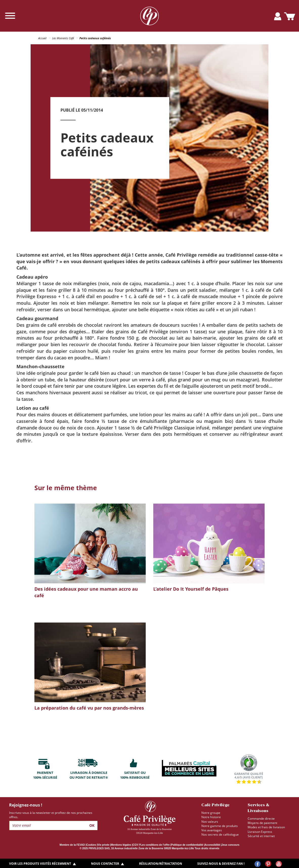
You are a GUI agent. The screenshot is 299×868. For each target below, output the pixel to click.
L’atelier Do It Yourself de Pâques (191, 589)
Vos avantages (212, 830)
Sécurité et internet (261, 836)
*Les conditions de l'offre (155, 845)
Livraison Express (260, 832)
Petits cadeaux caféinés (95, 38)
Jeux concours (231, 845)
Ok (92, 825)
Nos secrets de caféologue (220, 834)
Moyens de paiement (262, 823)
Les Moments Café (63, 38)
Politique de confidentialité (187, 845)
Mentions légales (121, 845)
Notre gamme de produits (220, 826)
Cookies (91, 845)
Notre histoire (211, 817)
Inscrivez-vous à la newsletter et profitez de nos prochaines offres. (51, 815)
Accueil (42, 38)
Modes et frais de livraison (266, 827)
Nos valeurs (210, 822)
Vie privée (104, 845)
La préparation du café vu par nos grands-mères (89, 708)
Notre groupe (211, 813)
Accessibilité (212, 845)
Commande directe (261, 819)
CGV (135, 845)
